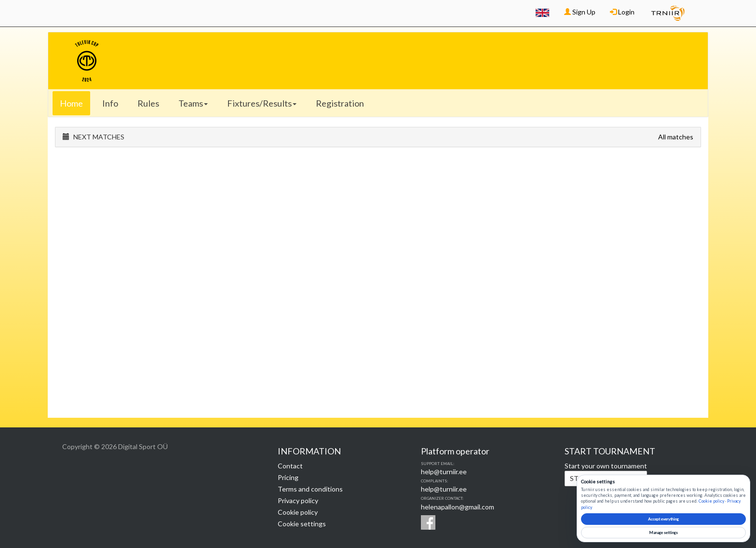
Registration (340, 103)
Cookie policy (298, 512)
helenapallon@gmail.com (458, 507)
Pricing (288, 477)
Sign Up (580, 12)
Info (110, 103)
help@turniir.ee (444, 472)
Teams (193, 103)
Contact (290, 466)
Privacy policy (298, 500)
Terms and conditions (310, 489)
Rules (148, 103)
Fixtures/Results (262, 103)
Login (622, 12)
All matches (676, 137)
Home (71, 103)
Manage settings (663, 533)
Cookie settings (302, 524)
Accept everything (663, 519)
